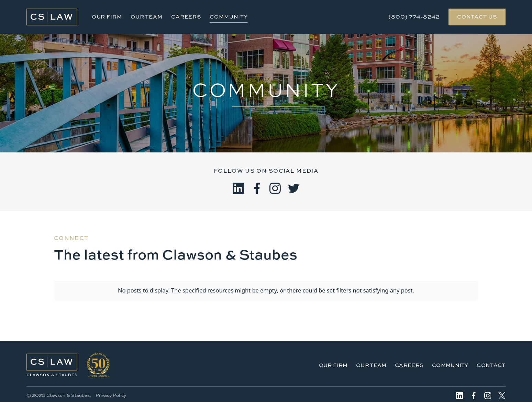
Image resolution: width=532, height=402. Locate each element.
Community (229, 16)
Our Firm (107, 16)
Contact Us (477, 16)
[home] (52, 17)
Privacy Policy (111, 395)
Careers (186, 16)
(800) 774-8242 (414, 16)
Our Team (147, 16)
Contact (491, 365)
